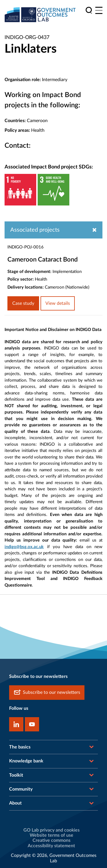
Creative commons (52, 840)
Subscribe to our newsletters (47, 693)
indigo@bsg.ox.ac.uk (24, 547)
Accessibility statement (51, 846)
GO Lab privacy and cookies (52, 830)
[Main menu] (99, 10)
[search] (89, 10)
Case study (23, 303)
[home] (40, 15)
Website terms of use (52, 835)
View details (58, 303)
